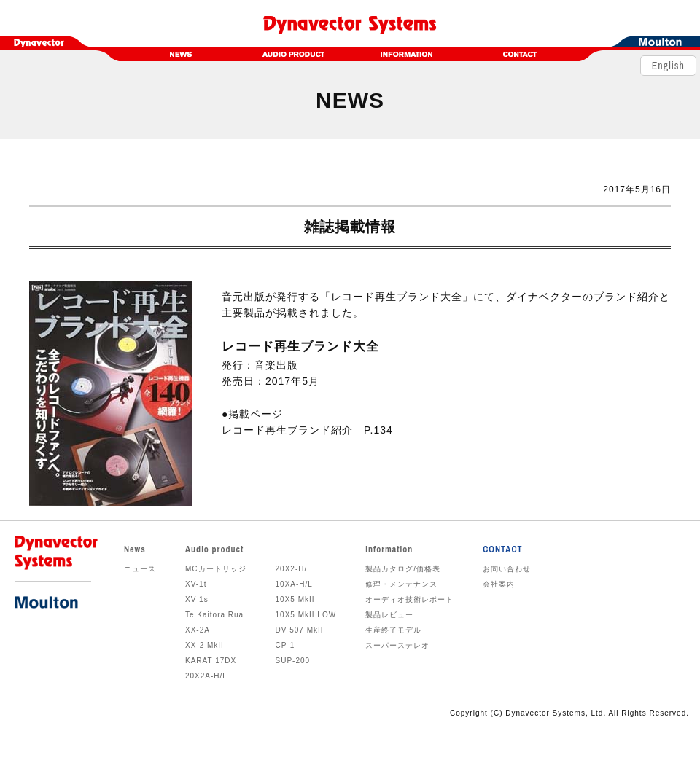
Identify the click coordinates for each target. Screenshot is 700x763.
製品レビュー (389, 615)
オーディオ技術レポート (409, 599)
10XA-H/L (294, 584)
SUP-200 (293, 661)
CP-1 (285, 645)
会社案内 (499, 584)
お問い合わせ (507, 569)
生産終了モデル (393, 630)
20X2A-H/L (206, 676)
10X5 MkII (295, 599)
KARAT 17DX (211, 661)
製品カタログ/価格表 (403, 569)
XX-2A (198, 630)
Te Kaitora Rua (214, 615)
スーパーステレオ (397, 645)
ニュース (140, 569)
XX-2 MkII (205, 645)
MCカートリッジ (216, 569)
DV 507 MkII (300, 630)
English (668, 69)
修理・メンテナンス (401, 584)
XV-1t (196, 584)
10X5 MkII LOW (306, 615)
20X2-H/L (294, 569)
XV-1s (197, 599)
